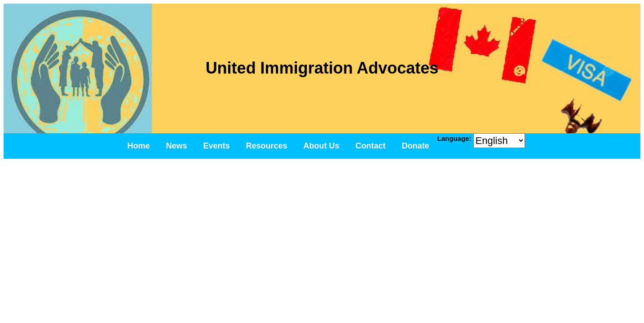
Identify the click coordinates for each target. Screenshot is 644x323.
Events (216, 146)
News (176, 146)
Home (138, 146)
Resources (266, 146)
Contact (371, 146)
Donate (416, 146)
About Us (322, 146)
